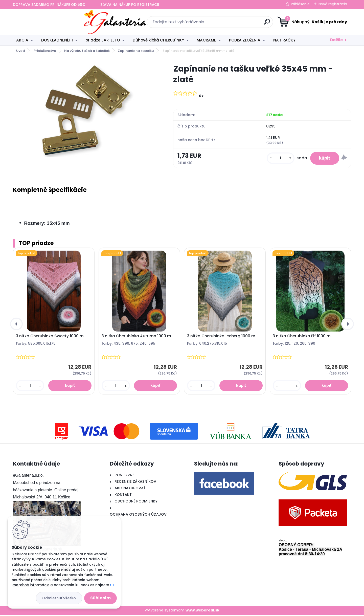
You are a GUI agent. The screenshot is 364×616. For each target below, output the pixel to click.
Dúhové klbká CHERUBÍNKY (158, 40)
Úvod (20, 51)
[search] (231, 24)
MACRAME (206, 40)
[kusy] (278, 159)
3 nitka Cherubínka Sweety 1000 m (50, 337)
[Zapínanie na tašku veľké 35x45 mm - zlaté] (85, 110)
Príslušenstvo (45, 51)
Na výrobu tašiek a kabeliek (87, 51)
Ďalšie (336, 40)
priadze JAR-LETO (103, 40)
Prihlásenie (300, 4)
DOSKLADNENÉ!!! (57, 40)
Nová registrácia (333, 4)
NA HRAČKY (284, 40)
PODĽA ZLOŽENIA (245, 40)
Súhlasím (100, 598)
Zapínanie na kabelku (136, 51)
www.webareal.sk (202, 611)
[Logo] (44, 22)
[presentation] (16, 325)
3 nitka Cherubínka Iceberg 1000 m (221, 337)
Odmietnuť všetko (59, 598)
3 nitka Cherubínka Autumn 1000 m (136, 337)
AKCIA (22, 40)
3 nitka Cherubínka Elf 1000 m (302, 337)
